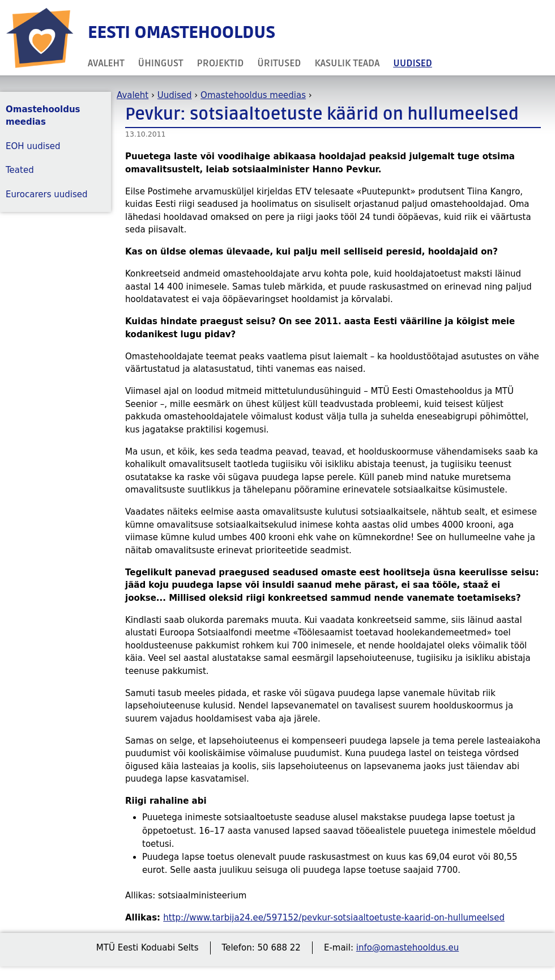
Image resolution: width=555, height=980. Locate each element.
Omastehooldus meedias (253, 95)
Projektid (221, 63)
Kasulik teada (347, 63)
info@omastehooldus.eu (407, 948)
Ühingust (161, 63)
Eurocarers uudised (47, 194)
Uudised (413, 63)
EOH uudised (33, 146)
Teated (20, 170)
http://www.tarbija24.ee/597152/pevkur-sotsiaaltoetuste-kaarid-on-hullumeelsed (334, 918)
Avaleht (106, 63)
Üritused (279, 63)
